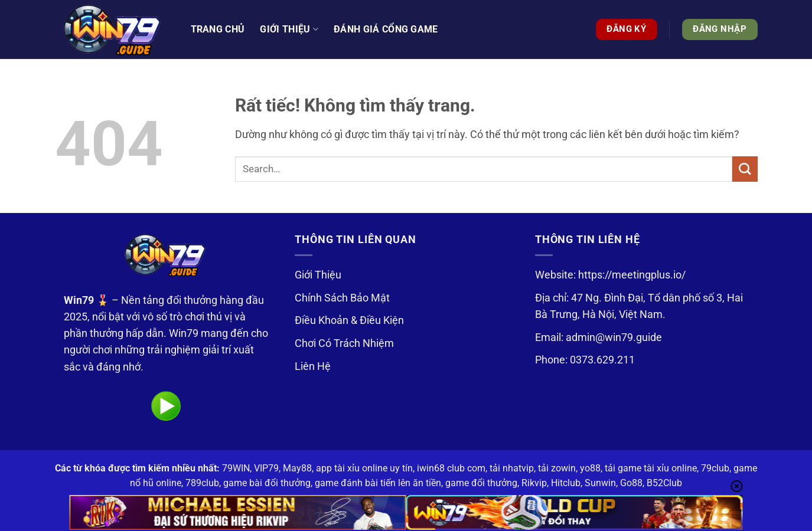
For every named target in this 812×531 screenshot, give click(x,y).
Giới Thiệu (318, 275)
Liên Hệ (313, 366)
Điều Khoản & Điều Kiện (349, 320)
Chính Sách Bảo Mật (342, 298)
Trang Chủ (218, 29)
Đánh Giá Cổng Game (386, 29)
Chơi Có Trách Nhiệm (344, 343)
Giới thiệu (289, 29)
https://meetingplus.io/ (632, 275)
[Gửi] (745, 169)
